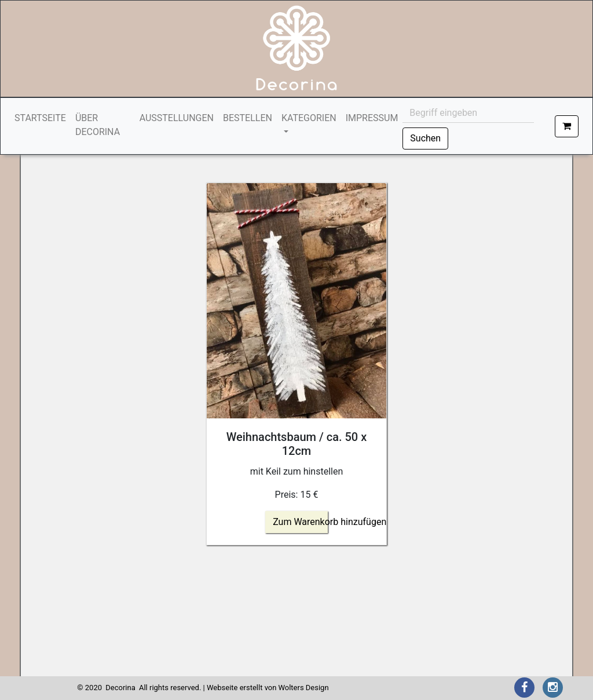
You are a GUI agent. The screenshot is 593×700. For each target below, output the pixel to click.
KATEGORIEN (309, 118)
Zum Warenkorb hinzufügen (330, 522)
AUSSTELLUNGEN (177, 118)
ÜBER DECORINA (98, 125)
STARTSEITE (43, 117)
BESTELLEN (248, 118)
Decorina (120, 688)
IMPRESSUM (372, 118)
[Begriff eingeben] (468, 113)
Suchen (425, 138)
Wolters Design (303, 688)
